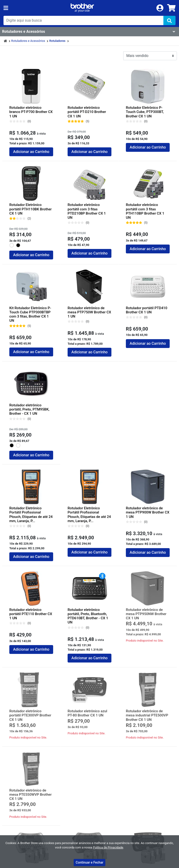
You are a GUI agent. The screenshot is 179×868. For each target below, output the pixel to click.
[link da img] (82, 8)
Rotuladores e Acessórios (28, 41)
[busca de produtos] (83, 20)
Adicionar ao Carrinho (31, 152)
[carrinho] (171, 8)
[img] (169, 20)
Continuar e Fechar (89, 862)
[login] (160, 8)
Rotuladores (57, 41)
